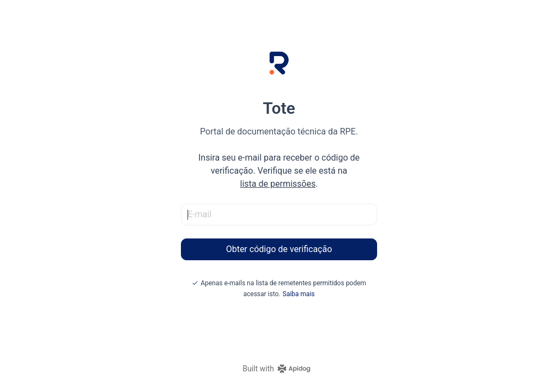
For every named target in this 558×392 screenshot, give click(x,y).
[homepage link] (279, 369)
